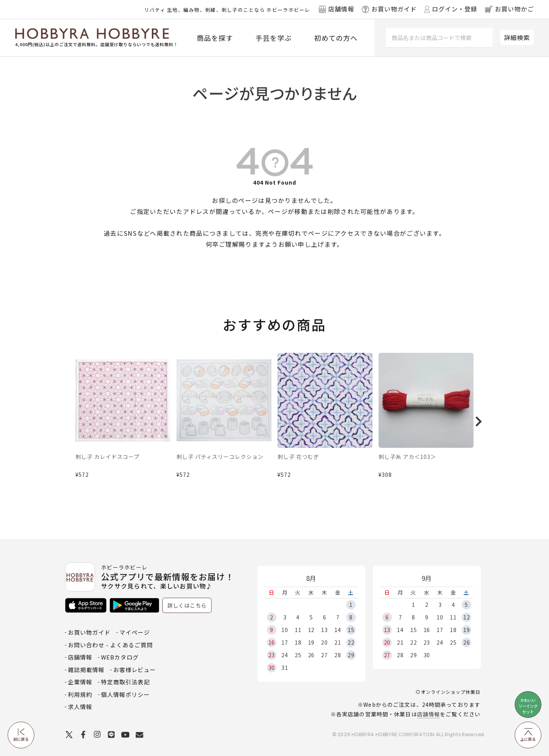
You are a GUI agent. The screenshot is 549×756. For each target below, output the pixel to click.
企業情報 (80, 682)
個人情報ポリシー (125, 694)
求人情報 (80, 707)
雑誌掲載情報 (86, 670)
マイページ (135, 632)
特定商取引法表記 (125, 682)
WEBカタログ (120, 657)
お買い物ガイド (89, 632)
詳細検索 (517, 37)
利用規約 (80, 694)
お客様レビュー (135, 670)
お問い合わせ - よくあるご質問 (110, 645)
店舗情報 (429, 714)
